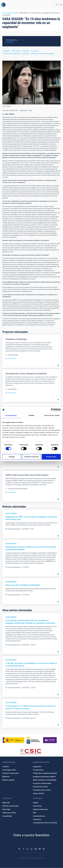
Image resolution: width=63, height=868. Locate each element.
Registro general (8, 780)
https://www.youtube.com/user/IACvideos (36, 849)
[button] (31, 83)
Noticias (16, 13)
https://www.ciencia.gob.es (14, 740)
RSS (34, 813)
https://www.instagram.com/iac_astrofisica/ (27, 849)
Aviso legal (6, 809)
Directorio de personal (10, 773)
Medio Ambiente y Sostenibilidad (45, 780)
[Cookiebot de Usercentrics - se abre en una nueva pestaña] (52, 410)
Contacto (6, 767)
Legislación (37, 767)
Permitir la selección (31, 457)
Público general (16, 51)
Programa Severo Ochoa (42, 790)
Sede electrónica (39, 816)
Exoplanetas (26, 54)
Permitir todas (51, 457)
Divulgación (10, 13)
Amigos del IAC (38, 793)
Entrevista (10, 42)
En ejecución (12, 359)
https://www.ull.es (50, 740)
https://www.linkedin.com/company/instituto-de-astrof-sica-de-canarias (31, 849)
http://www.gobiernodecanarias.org (33, 740)
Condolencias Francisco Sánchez (45, 823)
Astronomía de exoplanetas (12, 54)
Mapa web (6, 803)
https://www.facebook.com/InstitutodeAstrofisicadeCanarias (23, 849)
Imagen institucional (40, 809)
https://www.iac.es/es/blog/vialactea (44, 849)
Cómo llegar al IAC (9, 770)
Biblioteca (6, 777)
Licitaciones (37, 806)
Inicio (4, 13)
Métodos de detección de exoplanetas (43, 54)
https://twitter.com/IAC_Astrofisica (19, 849)
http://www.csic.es (31, 751)
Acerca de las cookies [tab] (52, 415)
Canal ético (37, 819)
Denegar (12, 457)
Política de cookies (9, 813)
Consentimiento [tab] (11, 415)
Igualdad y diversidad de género (44, 777)
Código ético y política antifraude (45, 773)
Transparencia (38, 770)
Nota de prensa (11, 513)
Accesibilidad (7, 816)
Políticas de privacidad (10, 806)
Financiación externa (40, 787)
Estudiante (26, 51)
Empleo (36, 803)
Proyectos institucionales (42, 783)
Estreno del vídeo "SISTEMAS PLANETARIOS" (23, 585)
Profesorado (35, 51)
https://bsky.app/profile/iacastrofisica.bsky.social (40, 849)
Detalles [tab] (31, 415)
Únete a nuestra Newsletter (31, 835)
